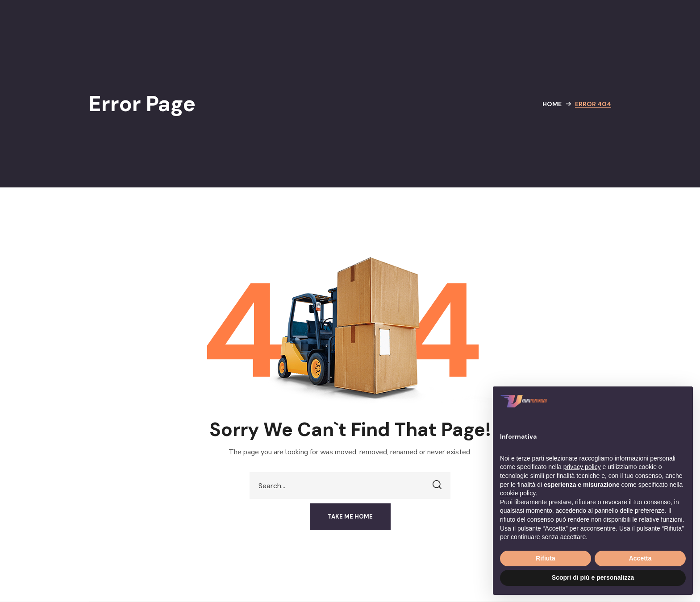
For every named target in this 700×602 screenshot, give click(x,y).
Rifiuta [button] (546, 558)
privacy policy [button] (582, 467)
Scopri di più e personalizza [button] (593, 577)
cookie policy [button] (518, 493)
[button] (350, 517)
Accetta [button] (640, 558)
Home (552, 104)
